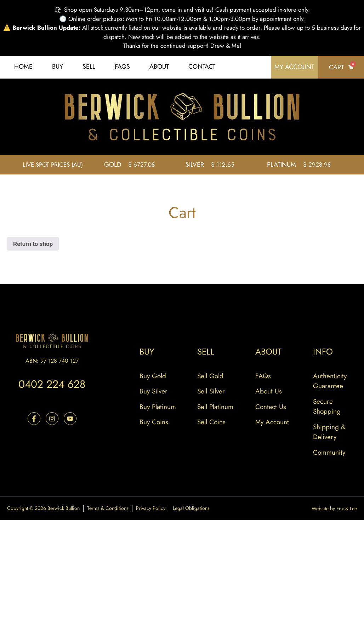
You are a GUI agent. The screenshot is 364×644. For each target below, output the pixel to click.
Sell (89, 67)
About (159, 67)
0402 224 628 (52, 384)
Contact (202, 67)
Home (23, 67)
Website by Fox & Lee (334, 508)
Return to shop (33, 244)
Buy (58, 67)
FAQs (122, 67)
